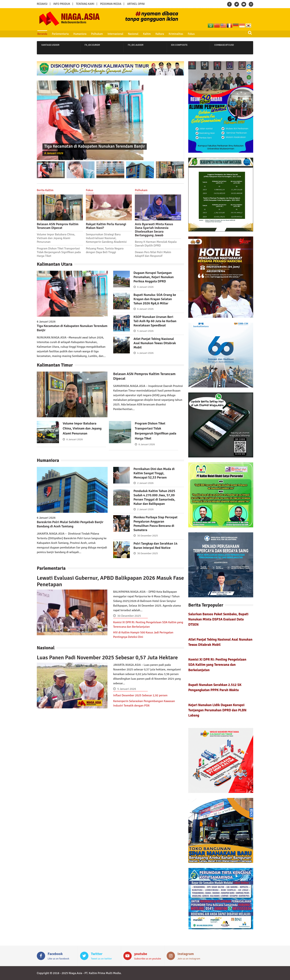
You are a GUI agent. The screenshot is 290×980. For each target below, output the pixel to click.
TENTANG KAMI (85, 4)
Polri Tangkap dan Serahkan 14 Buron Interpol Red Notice (156, 546)
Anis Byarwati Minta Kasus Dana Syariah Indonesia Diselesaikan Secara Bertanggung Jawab (154, 230)
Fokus (191, 34)
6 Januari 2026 (54, 153)
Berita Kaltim (45, 190)
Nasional (133, 34)
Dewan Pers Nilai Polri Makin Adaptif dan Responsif (153, 254)
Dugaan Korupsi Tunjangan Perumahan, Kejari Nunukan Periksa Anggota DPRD (154, 277)
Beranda (42, 34)
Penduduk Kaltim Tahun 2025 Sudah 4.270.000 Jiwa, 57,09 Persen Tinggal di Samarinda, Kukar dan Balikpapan (154, 497)
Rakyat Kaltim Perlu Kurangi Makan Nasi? (106, 226)
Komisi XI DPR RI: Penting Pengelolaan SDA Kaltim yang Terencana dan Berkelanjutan (217, 665)
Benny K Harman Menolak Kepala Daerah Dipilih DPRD (156, 244)
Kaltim (147, 34)
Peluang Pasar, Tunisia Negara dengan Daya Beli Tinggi (105, 250)
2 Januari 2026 (145, 483)
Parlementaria (60, 34)
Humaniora (80, 34)
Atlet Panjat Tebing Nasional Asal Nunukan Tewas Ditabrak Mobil (155, 343)
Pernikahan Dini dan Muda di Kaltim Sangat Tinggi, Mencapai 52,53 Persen (154, 473)
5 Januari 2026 (145, 331)
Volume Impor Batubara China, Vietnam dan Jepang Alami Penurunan (56, 238)
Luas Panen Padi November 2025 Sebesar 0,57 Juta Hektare (107, 658)
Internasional (115, 34)
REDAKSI (42, 4)
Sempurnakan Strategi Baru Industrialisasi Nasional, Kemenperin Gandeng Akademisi (106, 238)
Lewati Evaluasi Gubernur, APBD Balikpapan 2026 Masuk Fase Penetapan (110, 581)
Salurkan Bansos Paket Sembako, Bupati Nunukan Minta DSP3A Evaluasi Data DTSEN (218, 619)
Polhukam (97, 34)
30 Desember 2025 (147, 536)
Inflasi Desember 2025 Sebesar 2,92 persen (140, 695)
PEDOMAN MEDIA (111, 4)
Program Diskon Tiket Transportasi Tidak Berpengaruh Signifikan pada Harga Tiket (59, 252)
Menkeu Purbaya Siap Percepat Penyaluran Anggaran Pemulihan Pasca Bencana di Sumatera (156, 524)
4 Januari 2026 (145, 353)
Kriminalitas (176, 34)
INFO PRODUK (62, 4)
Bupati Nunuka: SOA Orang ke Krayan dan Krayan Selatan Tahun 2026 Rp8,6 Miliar (155, 299)
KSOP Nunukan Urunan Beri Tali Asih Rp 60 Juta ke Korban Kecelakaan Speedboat (155, 321)
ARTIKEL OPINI (136, 4)
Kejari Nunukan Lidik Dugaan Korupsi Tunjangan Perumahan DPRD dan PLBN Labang (217, 710)
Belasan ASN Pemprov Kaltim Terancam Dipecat (58, 226)
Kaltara (160, 34)
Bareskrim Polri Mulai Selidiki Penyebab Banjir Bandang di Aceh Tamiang (70, 524)
